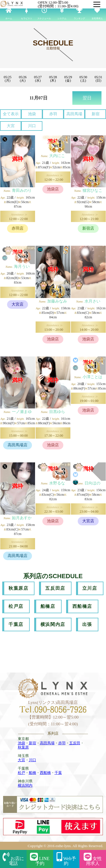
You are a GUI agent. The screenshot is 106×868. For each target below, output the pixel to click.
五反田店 (55, 588)
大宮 (11, 126)
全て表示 (11, 114)
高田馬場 (74, 114)
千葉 (58, 773)
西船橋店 (82, 606)
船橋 (33, 773)
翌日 (87, 98)
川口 (32, 126)
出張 (87, 624)
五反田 (75, 743)
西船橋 (45, 773)
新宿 (96, 114)
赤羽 (53, 114)
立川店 (90, 588)
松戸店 (16, 606)
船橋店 (48, 606)
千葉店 (16, 624)
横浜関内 (25, 785)
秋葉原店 (18, 588)
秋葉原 (23, 747)
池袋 (32, 114)
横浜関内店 (53, 624)
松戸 (21, 773)
